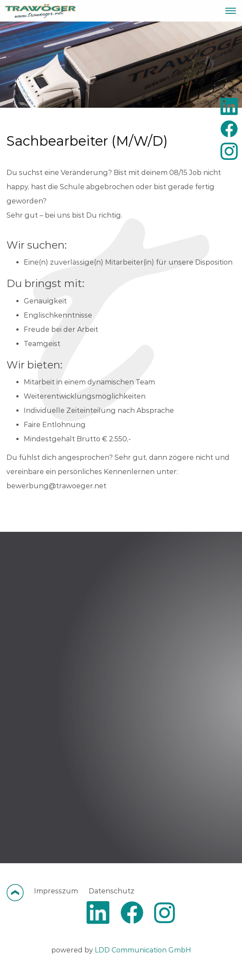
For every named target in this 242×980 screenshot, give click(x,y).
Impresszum (56, 891)
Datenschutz (112, 891)
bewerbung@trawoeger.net (56, 486)
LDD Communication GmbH (143, 950)
